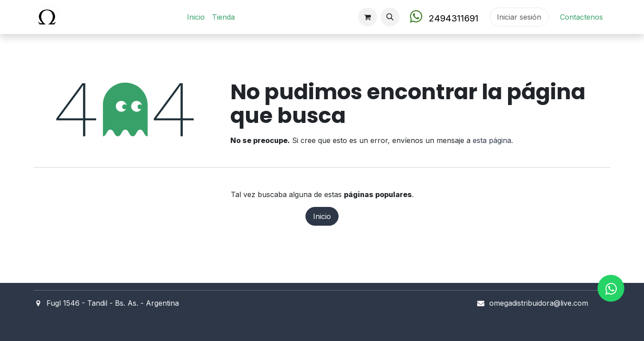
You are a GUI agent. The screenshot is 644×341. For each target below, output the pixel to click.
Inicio (322, 216)
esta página (492, 140)
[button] (390, 17)
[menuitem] (196, 17)
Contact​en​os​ (581, 17)
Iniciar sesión (519, 17)
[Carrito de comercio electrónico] (368, 17)
